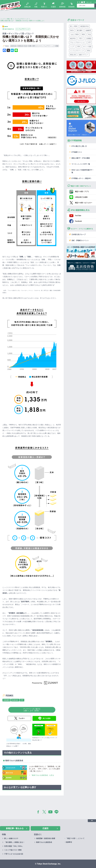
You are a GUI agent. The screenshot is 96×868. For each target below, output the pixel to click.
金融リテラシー (84, 55)
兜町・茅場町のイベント (80, 240)
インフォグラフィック (48, 46)
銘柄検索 (62, 7)
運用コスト (36, 46)
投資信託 (15, 700)
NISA (83, 34)
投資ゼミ (44, 7)
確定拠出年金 (85, 26)
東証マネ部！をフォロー (84, 203)
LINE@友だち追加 (81, 197)
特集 (36, 7)
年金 (89, 34)
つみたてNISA (74, 34)
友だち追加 (47, 718)
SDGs (89, 51)
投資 (26, 46)
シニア (72, 46)
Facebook (78, 2)
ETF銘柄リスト (77, 152)
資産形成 (13, 46)
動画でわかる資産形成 (44, 842)
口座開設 (89, 38)
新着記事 (28, 7)
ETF (22, 700)
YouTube (82, 2)
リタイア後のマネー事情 (13, 850)
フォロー (22, 718)
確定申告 (73, 38)
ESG (79, 46)
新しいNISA (74, 26)
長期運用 (7, 700)
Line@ (84, 2)
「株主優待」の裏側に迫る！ (14, 842)
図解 (57, 46)
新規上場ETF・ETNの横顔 (81, 158)
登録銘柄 (71, 7)
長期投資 (20, 46)
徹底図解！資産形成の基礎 (46, 838)
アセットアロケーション (78, 42)
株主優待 (80, 30)
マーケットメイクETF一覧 (81, 164)
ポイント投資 (87, 46)
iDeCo (72, 30)
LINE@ (57, 812)
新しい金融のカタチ (11, 838)
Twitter (80, 2)
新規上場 (73, 55)
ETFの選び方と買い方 (79, 146)
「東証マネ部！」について (75, 838)
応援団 (53, 7)
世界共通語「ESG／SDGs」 (14, 846)
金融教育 (88, 30)
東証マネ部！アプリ (82, 192)
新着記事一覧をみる (15, 828)
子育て (81, 38)
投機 (30, 46)
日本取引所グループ (79, 235)
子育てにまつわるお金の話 (14, 854)
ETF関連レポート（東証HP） (82, 178)
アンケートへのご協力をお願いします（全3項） (32, 710)
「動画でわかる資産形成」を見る (42, 775)
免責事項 (69, 842)
